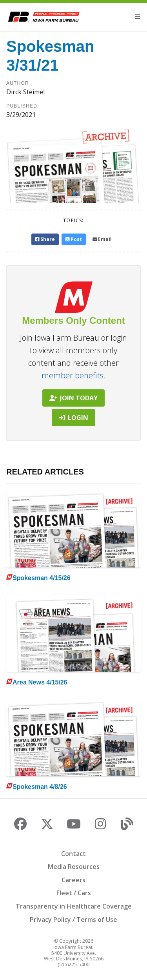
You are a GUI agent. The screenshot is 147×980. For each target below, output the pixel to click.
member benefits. (73, 375)
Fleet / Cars (74, 893)
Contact (73, 854)
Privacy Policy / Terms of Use (73, 920)
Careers (73, 880)
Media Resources (74, 867)
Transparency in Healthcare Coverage (74, 906)
